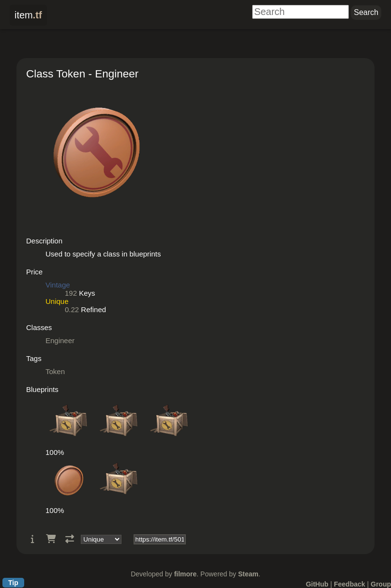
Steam (248, 574)
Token (55, 371)
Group (381, 584)
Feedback (350, 584)
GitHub (317, 584)
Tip (13, 583)
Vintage (58, 285)
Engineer (60, 340)
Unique (57, 301)
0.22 (72, 309)
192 (71, 293)
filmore (186, 574)
